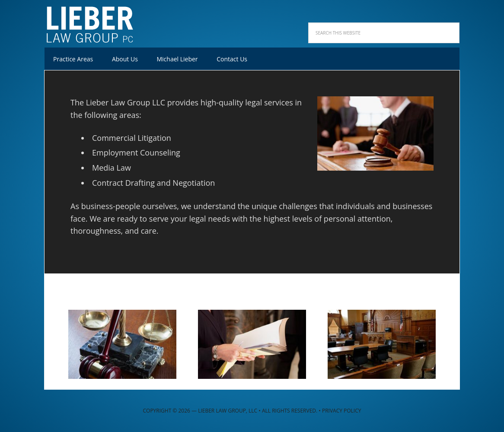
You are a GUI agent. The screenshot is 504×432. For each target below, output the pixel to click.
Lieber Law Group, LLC (101, 22)
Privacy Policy (342, 411)
